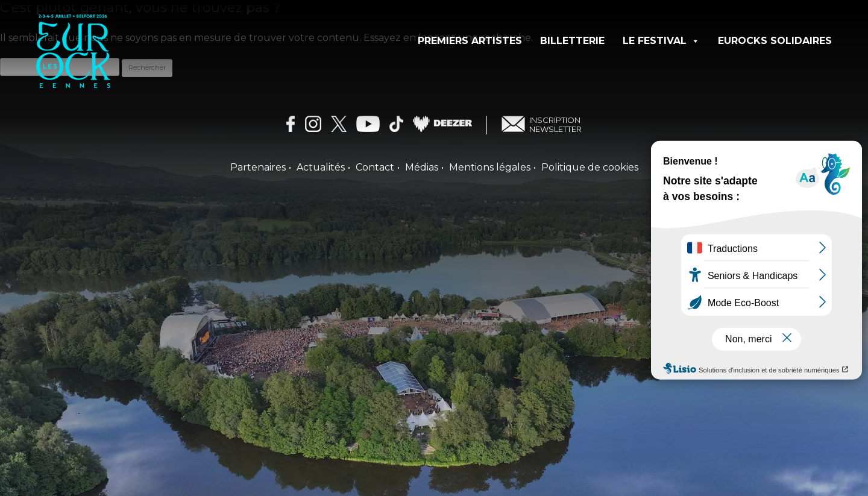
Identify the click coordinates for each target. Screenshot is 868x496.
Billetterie (572, 41)
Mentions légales (490, 167)
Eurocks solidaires (775, 41)
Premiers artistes (470, 41)
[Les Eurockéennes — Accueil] (121, 64)
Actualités (321, 167)
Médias (422, 167)
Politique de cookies (590, 167)
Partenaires (258, 167)
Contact (375, 167)
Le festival (661, 41)
